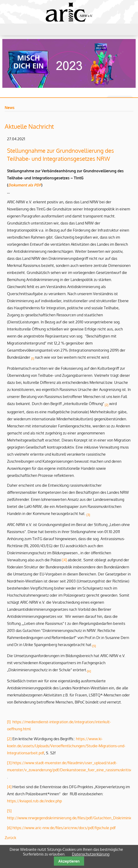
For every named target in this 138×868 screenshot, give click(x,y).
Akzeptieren (69, 861)
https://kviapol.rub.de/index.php (34, 801)
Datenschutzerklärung (91, 854)
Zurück (10, 838)
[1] (9, 722)
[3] (9, 763)
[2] (106, 405)
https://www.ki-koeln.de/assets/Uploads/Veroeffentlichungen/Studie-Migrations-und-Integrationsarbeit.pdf (66, 746)
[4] (65, 560)
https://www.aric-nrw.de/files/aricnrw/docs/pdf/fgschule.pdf (64, 828)
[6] (9, 828)
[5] (9, 811)
